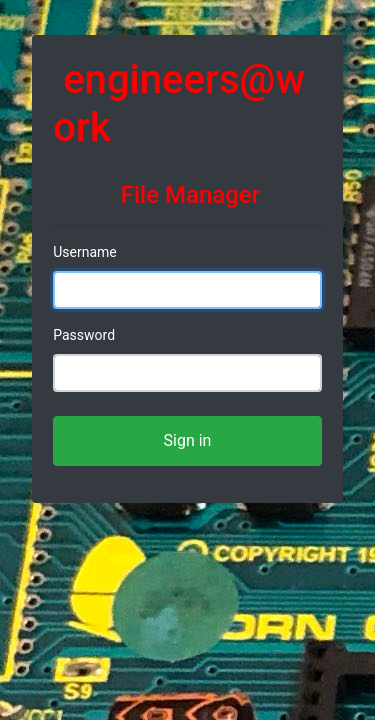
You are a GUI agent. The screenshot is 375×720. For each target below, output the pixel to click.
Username (85, 252)
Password (84, 335)
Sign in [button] (188, 440)
